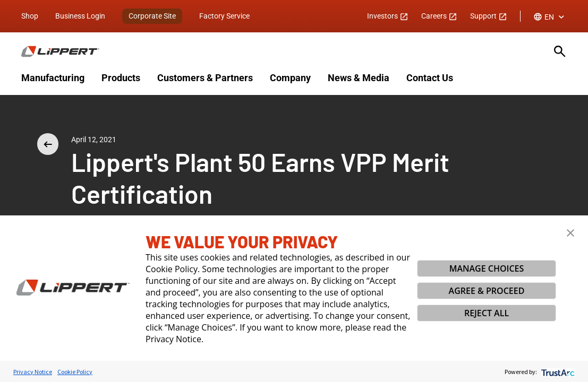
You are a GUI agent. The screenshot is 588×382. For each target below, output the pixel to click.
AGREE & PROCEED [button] (487, 291)
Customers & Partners (205, 78)
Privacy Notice (33, 372)
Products (121, 78)
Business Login (80, 16)
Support (489, 16)
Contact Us (430, 78)
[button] (570, 233)
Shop (30, 16)
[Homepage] (281, 51)
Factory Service (224, 16)
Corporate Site (152, 16)
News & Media (359, 78)
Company (290, 78)
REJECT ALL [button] (487, 313)
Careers (439, 16)
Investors (388, 16)
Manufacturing (53, 78)
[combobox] (550, 17)
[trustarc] (557, 372)
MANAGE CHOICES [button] (487, 268)
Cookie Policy (75, 372)
